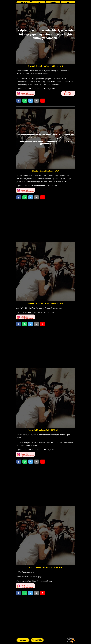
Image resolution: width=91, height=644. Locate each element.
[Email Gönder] (36, 101)
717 (69, 640)
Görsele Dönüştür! (68, 93)
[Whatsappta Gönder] (25, 101)
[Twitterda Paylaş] (31, 101)
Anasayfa (24, 2)
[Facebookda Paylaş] (19, 101)
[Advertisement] (45, 220)
